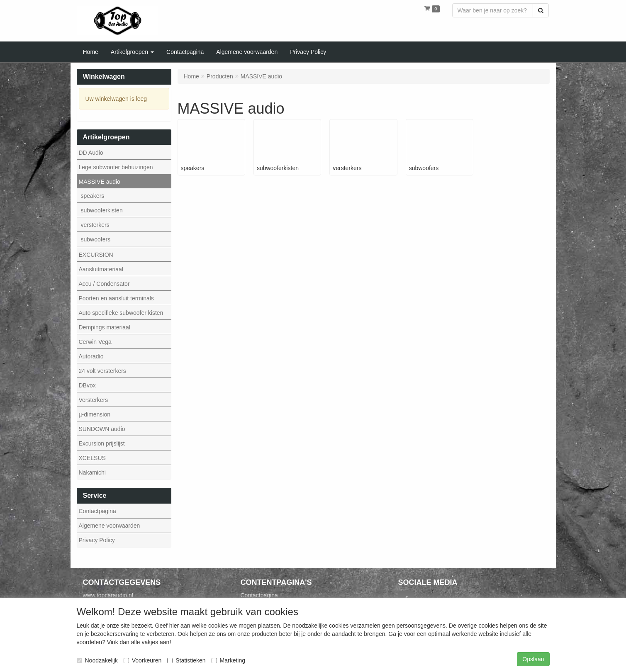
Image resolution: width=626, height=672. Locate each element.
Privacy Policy (97, 540)
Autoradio (91, 356)
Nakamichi (92, 472)
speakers (93, 196)
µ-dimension (95, 414)
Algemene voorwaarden (110, 526)
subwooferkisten (102, 210)
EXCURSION (96, 255)
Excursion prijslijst (102, 443)
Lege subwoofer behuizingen (116, 167)
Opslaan (533, 659)
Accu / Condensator (104, 284)
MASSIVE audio (100, 182)
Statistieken (186, 660)
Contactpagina (97, 511)
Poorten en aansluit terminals (116, 298)
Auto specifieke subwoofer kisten (121, 313)
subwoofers (96, 239)
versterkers (95, 225)
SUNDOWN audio (102, 429)
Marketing (228, 660)
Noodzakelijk (97, 660)
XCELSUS (92, 458)
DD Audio (91, 153)
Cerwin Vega (95, 342)
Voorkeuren (143, 660)
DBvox (87, 385)
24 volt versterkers (102, 371)
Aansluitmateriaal (101, 269)
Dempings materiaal (105, 327)
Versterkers (94, 400)
